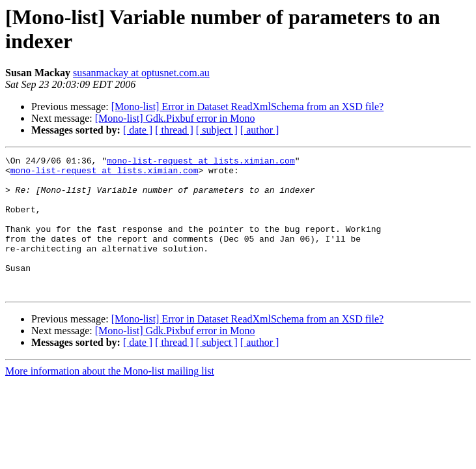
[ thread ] (174, 130)
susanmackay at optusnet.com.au (141, 73)
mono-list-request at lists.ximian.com (201, 162)
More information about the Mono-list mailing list (110, 398)
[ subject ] (217, 130)
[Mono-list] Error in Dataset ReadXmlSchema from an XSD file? (248, 107)
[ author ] (260, 130)
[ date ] (138, 130)
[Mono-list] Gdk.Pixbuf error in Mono (175, 118)
